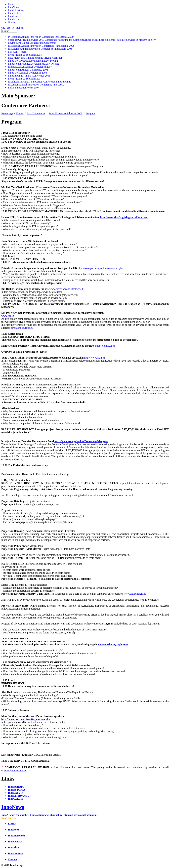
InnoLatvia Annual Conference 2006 (27, 73)
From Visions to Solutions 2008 (25, 55)
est (8, 28)
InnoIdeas (13, 16)
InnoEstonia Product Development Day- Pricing (34, 64)
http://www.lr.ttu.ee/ (95, 358)
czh (22, 28)
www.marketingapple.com (113, 644)
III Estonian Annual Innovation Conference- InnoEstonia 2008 (41, 46)
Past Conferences (17, 52)
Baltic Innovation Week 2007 (23, 88)
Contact (12, 22)
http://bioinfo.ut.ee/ (105, 346)
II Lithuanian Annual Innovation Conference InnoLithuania (40, 82)
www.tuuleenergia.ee (135, 594)
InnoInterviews (16, 10)
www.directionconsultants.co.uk (67, 289)
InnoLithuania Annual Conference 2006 (29, 76)
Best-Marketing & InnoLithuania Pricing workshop (35, 58)
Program (90, 113)
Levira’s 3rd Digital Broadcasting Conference (32, 43)
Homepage (7, 113)
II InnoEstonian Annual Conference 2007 (30, 67)
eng (3, 28)
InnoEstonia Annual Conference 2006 (28, 70)
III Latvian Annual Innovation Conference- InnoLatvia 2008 (40, 49)
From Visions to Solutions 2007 (25, 79)
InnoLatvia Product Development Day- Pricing (33, 61)
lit (13, 28)
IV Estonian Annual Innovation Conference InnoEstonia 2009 (41, 37)
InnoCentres (14, 13)
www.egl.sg (8, 316)
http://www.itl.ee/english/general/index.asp (124, 217)
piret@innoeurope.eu (22, 328)
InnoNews (13, 7)
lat (17, 28)
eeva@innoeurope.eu (15, 770)
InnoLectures (15, 19)
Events (12, 4)
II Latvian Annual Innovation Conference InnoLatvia (36, 85)
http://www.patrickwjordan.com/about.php (100, 268)
